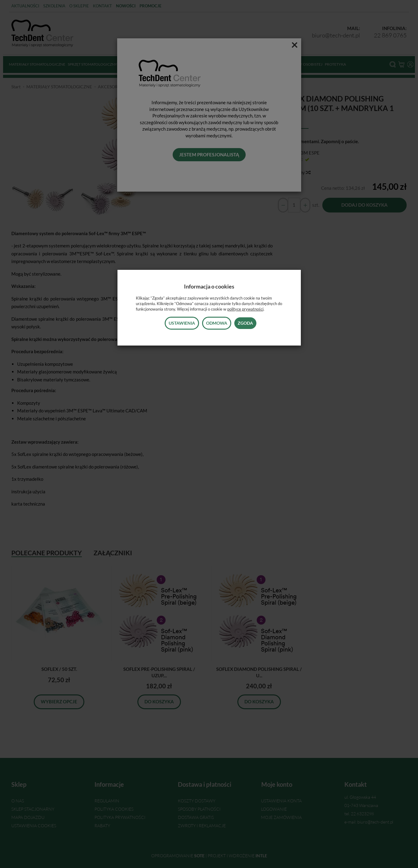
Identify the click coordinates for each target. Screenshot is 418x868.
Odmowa (217, 323)
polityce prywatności (245, 309)
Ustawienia (182, 323)
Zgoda (245, 323)
